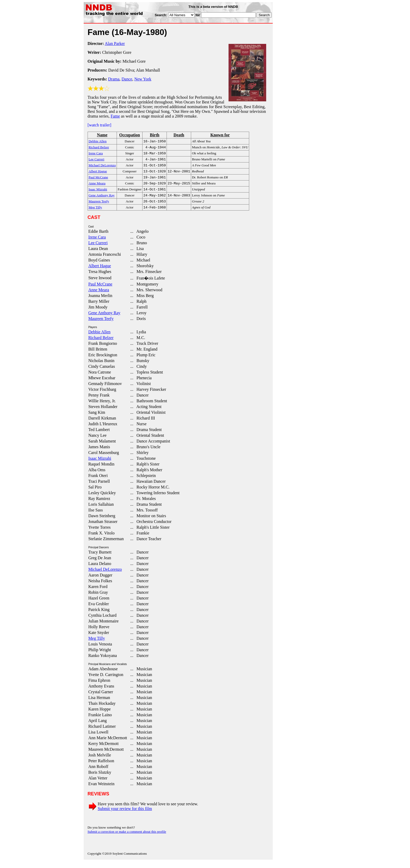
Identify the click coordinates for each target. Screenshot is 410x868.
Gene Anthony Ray (104, 319)
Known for (220, 135)
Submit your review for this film (125, 815)
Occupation (130, 135)
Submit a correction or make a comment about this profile (127, 838)
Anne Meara (99, 296)
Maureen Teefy (101, 325)
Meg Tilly (97, 645)
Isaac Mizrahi (100, 465)
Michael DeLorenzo (105, 576)
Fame (115, 116)
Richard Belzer (101, 344)
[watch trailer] (99, 125)
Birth (155, 135)
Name (102, 135)
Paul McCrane (100, 290)
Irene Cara (97, 243)
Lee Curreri (98, 249)
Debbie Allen (99, 338)
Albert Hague (100, 272)
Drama (114, 79)
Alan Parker (115, 43)
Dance (127, 79)
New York (143, 79)
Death (179, 135)
